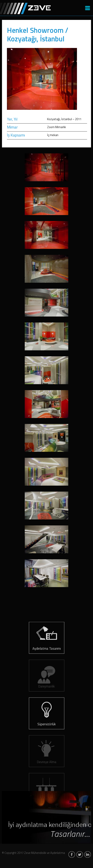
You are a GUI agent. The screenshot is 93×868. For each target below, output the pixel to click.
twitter (80, 855)
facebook (72, 855)
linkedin (88, 855)
